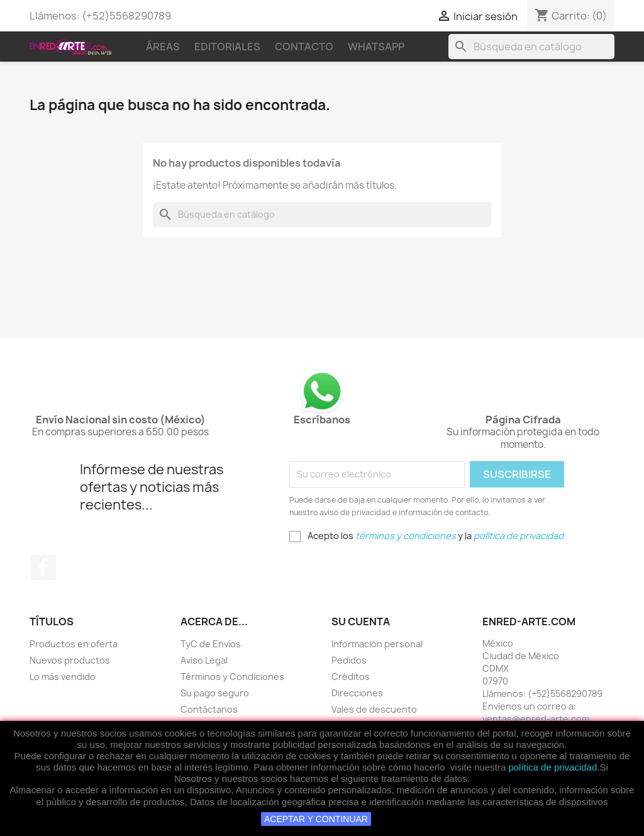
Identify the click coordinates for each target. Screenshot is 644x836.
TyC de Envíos (211, 644)
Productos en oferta (74, 644)
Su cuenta (361, 621)
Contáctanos (209, 709)
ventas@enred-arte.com (536, 719)
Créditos (351, 677)
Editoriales (227, 47)
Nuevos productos (70, 660)
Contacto (304, 47)
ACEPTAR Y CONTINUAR (316, 819)
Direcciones (357, 693)
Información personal (377, 644)
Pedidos (349, 660)
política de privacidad (552, 767)
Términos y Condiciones (232, 677)
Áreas (163, 47)
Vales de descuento (374, 709)
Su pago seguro (215, 693)
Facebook (43, 567)
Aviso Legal (204, 660)
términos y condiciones (406, 536)
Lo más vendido (63, 677)
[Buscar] (531, 47)
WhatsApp (376, 47)
